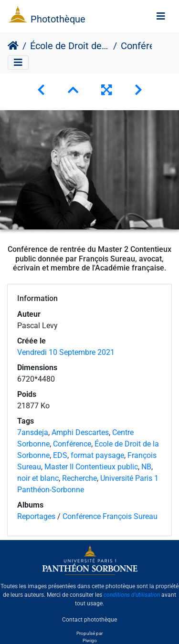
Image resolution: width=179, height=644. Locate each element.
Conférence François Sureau (110, 516)
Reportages (36, 516)
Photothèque (58, 19)
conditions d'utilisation (132, 595)
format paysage (97, 455)
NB (146, 467)
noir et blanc (38, 478)
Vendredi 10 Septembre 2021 (66, 352)
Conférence (72, 444)
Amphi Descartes (80, 432)
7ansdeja (33, 432)
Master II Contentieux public (91, 467)
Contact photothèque (89, 620)
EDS (60, 455)
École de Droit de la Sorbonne (70, 46)
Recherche (79, 478)
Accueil (13, 46)
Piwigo (90, 640)
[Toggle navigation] (161, 16)
